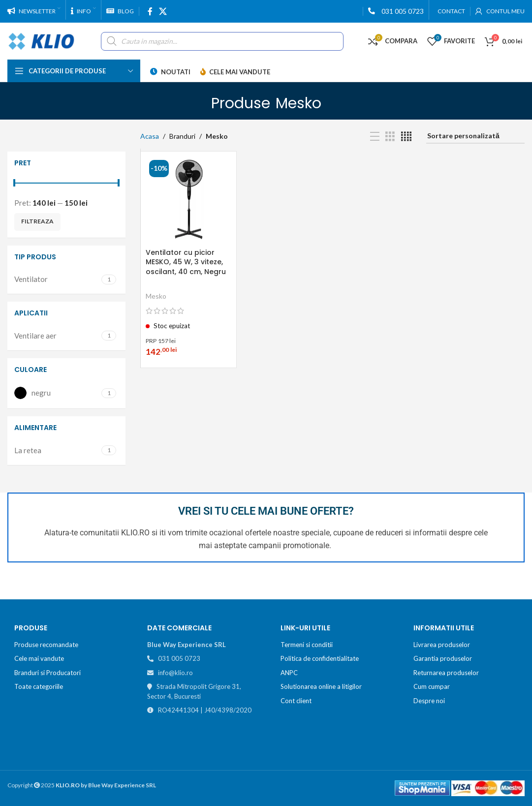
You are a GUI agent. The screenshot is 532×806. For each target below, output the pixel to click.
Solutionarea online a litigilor (321, 686)
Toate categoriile (39, 686)
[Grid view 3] (390, 137)
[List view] (375, 137)
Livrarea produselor (442, 645)
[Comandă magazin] (475, 137)
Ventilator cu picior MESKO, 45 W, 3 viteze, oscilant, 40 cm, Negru (186, 262)
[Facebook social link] (150, 11)
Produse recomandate (46, 645)
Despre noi (429, 701)
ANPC (289, 673)
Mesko (156, 296)
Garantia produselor (443, 658)
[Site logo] (42, 40)
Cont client (296, 701)
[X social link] (163, 11)
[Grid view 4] (406, 137)
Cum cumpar (432, 686)
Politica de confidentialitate (320, 658)
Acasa (150, 136)
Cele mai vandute (39, 658)
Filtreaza (37, 221)
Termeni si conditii (307, 645)
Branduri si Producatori (47, 673)
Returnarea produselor (446, 673)
